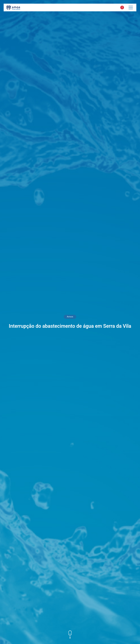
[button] (122, 7)
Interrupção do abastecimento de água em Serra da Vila (70, 326)
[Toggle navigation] (131, 7)
